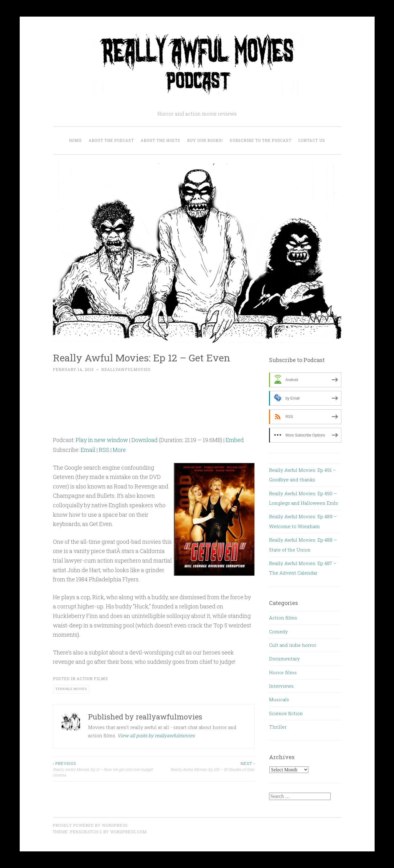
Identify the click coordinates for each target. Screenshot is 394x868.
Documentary (284, 659)
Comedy (278, 631)
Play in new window (102, 440)
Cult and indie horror (293, 645)
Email (88, 450)
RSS (104, 450)
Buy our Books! (205, 140)
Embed (235, 440)
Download (145, 440)
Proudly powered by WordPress (90, 825)
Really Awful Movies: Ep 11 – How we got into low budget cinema (103, 769)
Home (75, 140)
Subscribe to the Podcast (261, 140)
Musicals (279, 699)
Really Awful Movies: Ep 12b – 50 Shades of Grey (204, 766)
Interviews (281, 686)
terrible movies (71, 689)
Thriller (278, 727)
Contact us (312, 140)
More (119, 450)
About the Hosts (161, 140)
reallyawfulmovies (126, 369)
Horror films (283, 672)
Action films (92, 679)
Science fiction (286, 713)
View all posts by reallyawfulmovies (156, 735)
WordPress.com (128, 832)
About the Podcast (111, 140)
